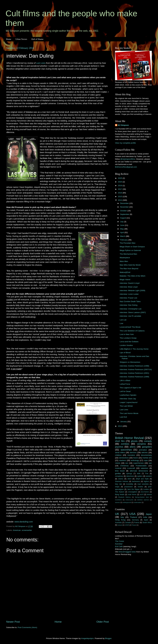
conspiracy (119, 476)
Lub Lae (123, 320)
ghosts (134, 441)
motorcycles (129, 500)
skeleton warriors (143, 500)
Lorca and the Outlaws (129, 342)
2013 (120, 426)
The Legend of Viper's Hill (130, 388)
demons (133, 452)
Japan (149, 514)
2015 (120, 197)
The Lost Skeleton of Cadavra (132, 331)
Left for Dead (125, 391)
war (150, 463)
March (123, 236)
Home (9, 39)
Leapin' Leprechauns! (129, 402)
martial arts (147, 458)
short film (120, 441)
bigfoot (146, 481)
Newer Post (13, 622)
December (125, 203)
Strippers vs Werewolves (130, 362)
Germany (135, 520)
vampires (141, 444)
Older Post (103, 622)
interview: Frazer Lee (128, 298)
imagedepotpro (87, 638)
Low (121, 323)
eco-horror (145, 492)
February (124, 240)
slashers (123, 460)
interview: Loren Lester (129, 294)
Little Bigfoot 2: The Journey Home (134, 349)
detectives (130, 476)
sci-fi (142, 494)
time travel (120, 471)
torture (149, 494)
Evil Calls (119, 546)
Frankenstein (141, 466)
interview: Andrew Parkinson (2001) (134, 373)
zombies (125, 444)
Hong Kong (120, 520)
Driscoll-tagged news (127, 552)
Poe (147, 474)
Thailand (133, 517)
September (125, 214)
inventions (118, 500)
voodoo (140, 487)
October (124, 211)
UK (117, 514)
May (122, 229)
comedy (148, 441)
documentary (146, 455)
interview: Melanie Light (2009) (132, 290)
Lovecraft (131, 468)
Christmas (125, 466)
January (124, 422)
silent (129, 479)
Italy (122, 517)
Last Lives (41, 63)
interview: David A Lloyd (130, 283)
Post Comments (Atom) (27, 627)
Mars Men (124, 261)
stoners (117, 502)
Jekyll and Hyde (142, 479)
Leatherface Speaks (128, 395)
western (149, 476)
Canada (128, 523)
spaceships (126, 450)
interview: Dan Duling (129, 305)
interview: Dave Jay (128, 399)
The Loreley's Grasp (128, 338)
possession (129, 487)
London (146, 489)
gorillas (118, 473)
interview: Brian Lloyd (129, 287)
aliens (133, 447)
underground (127, 502)
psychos (119, 447)
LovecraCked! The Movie (130, 327)
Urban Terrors (21, 39)
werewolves (124, 458)
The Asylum (120, 492)
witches (144, 452)
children (118, 455)
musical (118, 468)
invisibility (130, 484)
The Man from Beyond (129, 269)
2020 (120, 182)
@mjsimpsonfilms (128, 159)
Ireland (120, 525)
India (145, 517)
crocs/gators (133, 492)
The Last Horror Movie (129, 413)
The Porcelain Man (128, 243)
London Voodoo (126, 345)
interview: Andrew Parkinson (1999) (134, 377)
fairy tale (118, 484)
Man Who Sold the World (130, 265)
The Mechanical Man (128, 254)
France (137, 523)
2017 (120, 189)
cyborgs (129, 474)
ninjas (117, 487)
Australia (118, 523)
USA (132, 514)
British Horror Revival (129, 438)
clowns (121, 479)
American (17, 530)
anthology (135, 460)
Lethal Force (125, 384)
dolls (139, 474)
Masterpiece (125, 258)
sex (127, 463)
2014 (120, 200)
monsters (131, 455)
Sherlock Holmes (122, 481)
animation (143, 450)
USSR (127, 525)
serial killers (120, 452)
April (122, 232)
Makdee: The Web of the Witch (133, 276)
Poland (134, 525)
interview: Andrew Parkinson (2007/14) (136, 369)
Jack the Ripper (133, 489)
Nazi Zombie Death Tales (130, 301)
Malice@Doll (125, 272)
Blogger (108, 638)
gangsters (147, 447)
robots (118, 463)
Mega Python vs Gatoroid (130, 250)
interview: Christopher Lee (131, 309)
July (122, 222)
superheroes (139, 463)
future (136, 458)
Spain (146, 520)
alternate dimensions (139, 471)
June (122, 225)
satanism (144, 468)
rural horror (132, 494)
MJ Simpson (123, 125)
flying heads (120, 494)
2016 (120, 193)
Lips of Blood (125, 353)
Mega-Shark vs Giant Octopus (132, 247)
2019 (120, 186)
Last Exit (123, 417)
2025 (120, 178)
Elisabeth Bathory (125, 497)
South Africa (147, 523)
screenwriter (27, 530)
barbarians (136, 481)
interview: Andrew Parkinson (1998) (134, 366)
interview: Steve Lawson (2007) (133, 312)
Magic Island (125, 280)
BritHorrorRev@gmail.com (126, 167)
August (123, 218)
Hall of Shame (37, 39)
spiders (140, 476)
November (125, 207)
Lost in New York (127, 334)
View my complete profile (125, 143)
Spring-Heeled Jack (142, 497)
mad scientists (143, 484)
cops (146, 460)
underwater (137, 502)
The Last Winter (126, 406)
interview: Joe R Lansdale (130, 316)
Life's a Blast (125, 380)
